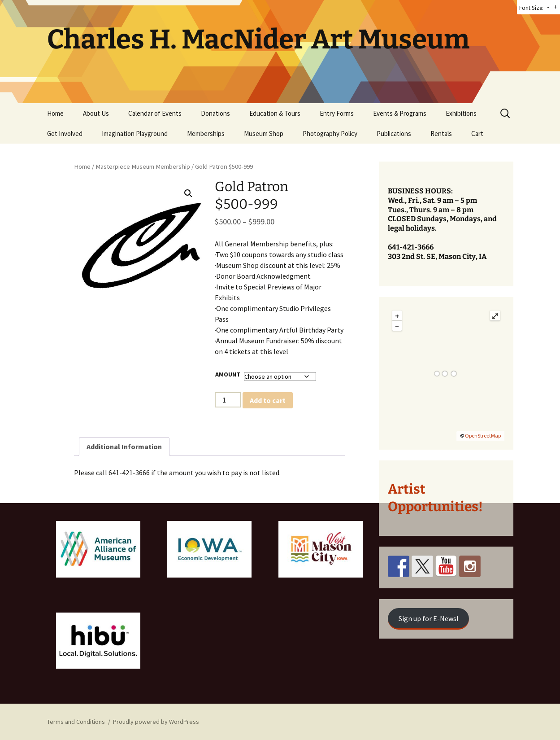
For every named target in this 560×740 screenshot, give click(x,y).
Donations (215, 113)
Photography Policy (330, 134)
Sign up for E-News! (428, 618)
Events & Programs (400, 113)
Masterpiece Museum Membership (143, 166)
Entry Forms (337, 113)
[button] (188, 193)
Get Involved (65, 134)
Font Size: (531, 8)
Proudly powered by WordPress (156, 722)
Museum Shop (264, 134)
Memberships (206, 134)
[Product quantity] (228, 400)
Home (55, 113)
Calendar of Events (155, 113)
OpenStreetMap (483, 436)
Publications (394, 134)
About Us (96, 113)
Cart (477, 134)
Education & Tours (275, 113)
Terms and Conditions (76, 722)
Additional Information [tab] (124, 447)
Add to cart (268, 400)
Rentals (441, 134)
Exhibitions (461, 113)
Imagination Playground (135, 134)
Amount (228, 374)
